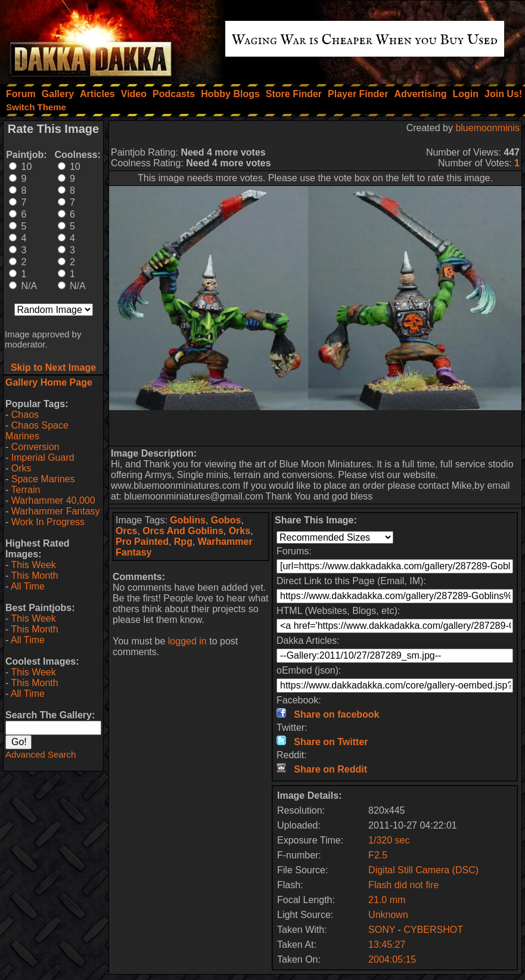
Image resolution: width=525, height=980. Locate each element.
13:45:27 (387, 945)
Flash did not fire (403, 885)
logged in (187, 641)
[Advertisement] (315, 428)
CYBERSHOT (433, 930)
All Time (28, 586)
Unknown (388, 915)
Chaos (25, 415)
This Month (34, 576)
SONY (382, 930)
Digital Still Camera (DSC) (423, 870)
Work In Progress (48, 522)
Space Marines (43, 479)
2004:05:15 (392, 959)
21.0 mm (387, 900)
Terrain (25, 490)
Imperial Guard (43, 458)
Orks (21, 468)
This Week (33, 565)
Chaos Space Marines (37, 431)
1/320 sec (389, 840)
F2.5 (378, 855)
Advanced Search (41, 754)
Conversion (35, 447)
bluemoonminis (487, 128)
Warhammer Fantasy (56, 511)
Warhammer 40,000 (53, 500)
